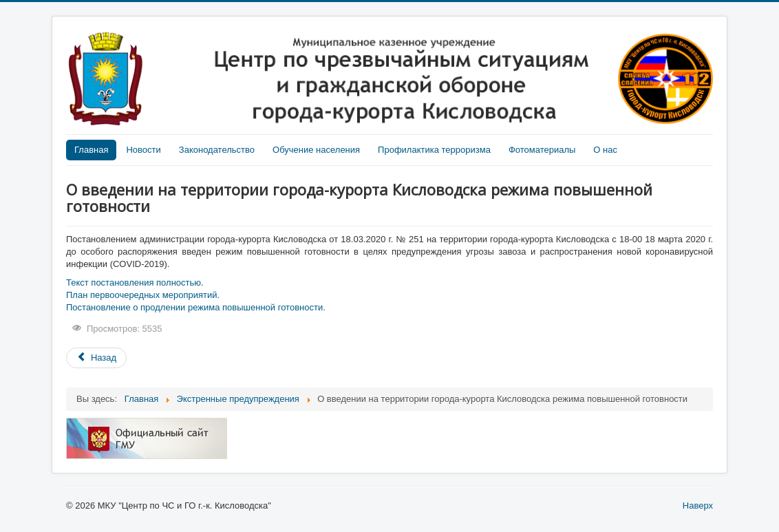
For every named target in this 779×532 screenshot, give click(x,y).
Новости (143, 150)
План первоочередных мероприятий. (143, 295)
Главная (91, 150)
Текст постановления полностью (134, 283)
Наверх (698, 506)
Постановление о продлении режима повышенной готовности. (196, 307)
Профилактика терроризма (434, 150)
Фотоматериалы (542, 150)
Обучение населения (316, 150)
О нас (605, 150)
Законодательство (217, 150)
